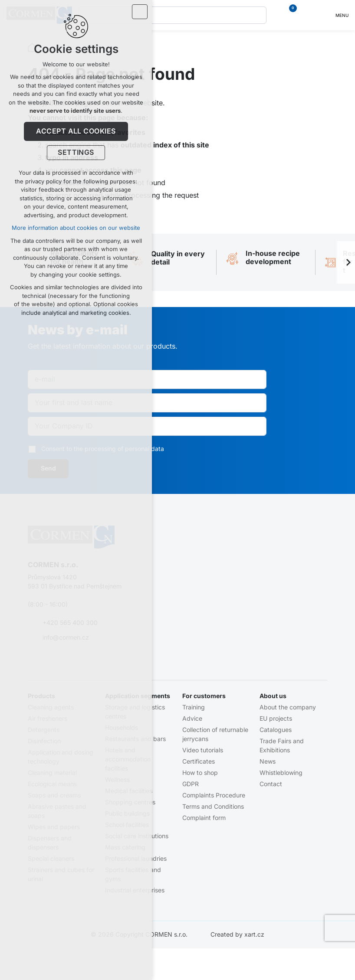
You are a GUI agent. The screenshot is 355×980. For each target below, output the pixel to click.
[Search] (258, 15)
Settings (76, 154)
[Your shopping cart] (288, 15)
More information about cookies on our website (76, 229)
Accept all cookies (76, 132)
